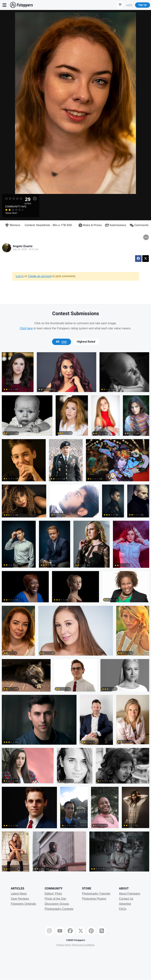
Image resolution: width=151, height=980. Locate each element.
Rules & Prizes (89, 225)
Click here (26, 328)
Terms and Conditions (83, 945)
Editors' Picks (53, 894)
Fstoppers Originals (23, 904)
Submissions (115, 225)
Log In (129, 5)
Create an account (40, 276)
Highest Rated (86, 342)
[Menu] (5, 5)
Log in (20, 276)
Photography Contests (59, 909)
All (61, 342)
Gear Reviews (20, 899)
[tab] (62, 342)
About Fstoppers (130, 894)
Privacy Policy (64, 945)
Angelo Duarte (23, 246)
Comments (139, 225)
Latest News (19, 894)
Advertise (125, 904)
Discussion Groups (57, 904)
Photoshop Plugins (94, 899)
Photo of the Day (55, 899)
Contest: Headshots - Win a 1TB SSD (48, 225)
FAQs (123, 909)
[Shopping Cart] (120, 5)
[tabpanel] (75, 613)
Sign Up (143, 5)
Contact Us (126, 899)
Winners (12, 225)
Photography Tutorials (96, 894)
